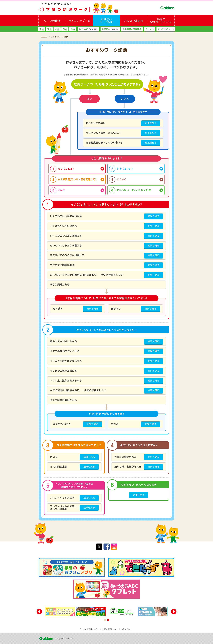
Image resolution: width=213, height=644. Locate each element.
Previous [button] (39, 612)
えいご (61, 190)
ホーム (44, 37)
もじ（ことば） (66, 169)
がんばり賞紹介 (134, 21)
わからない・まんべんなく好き (134, 190)
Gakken (46, 638)
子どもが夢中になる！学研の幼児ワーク (79, 8)
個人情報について (111, 629)
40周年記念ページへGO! (161, 21)
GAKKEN (167, 8)
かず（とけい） (125, 169)
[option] (60, 612)
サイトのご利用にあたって (91, 629)
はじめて (89, 29)
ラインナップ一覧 (79, 21)
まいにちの (166, 29)
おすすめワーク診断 (106, 21)
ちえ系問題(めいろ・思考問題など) (77, 179)
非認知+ (110, 29)
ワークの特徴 (52, 21)
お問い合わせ (126, 629)
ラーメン (150, 29)
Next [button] (174, 612)
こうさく (122, 179)
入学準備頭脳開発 (132, 29)
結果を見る (151, 123)
